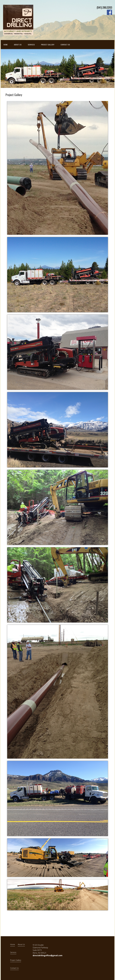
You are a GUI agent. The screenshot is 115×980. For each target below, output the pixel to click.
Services (31, 45)
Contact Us (65, 45)
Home (6, 45)
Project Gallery (48, 45)
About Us (18, 45)
